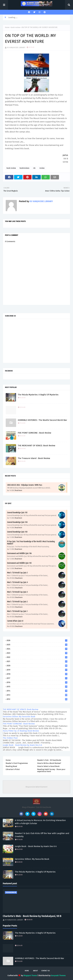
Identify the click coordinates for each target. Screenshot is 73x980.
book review (16, 27)
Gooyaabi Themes (58, 975)
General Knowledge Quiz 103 (17, 532)
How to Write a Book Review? (49, 763)
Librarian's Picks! (13, 769)
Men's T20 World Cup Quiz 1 (17, 611)
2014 (37, 691)
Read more (19, 490)
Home (7, 27)
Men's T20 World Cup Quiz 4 (17, 582)
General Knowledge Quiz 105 (17, 513)
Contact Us (45, 971)
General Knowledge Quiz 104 (17, 522)
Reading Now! (11, 766)
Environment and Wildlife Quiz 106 (19, 553)
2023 (37, 653)
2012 (37, 699)
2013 (37, 695)
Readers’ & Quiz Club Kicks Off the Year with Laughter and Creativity (42, 835)
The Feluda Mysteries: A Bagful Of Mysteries (38, 395)
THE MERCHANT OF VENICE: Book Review (36, 446)
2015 (37, 687)
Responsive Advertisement (36, 787)
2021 (37, 661)
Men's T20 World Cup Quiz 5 (17, 573)
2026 (37, 640)
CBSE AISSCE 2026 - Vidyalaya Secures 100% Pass (25, 485)
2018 (37, 674)
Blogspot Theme (30, 975)
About (35, 971)
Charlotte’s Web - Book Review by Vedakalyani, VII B (32, 916)
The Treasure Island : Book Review (34, 458)
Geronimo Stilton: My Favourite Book (19, 717)
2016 (37, 682)
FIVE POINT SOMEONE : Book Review (34, 433)
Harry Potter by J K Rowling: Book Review (21, 731)
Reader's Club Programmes (17, 763)
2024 (37, 649)
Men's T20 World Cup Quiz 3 (17, 592)
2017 (37, 678)
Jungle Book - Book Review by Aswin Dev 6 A (22, 745)
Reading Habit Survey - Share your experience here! (51, 770)
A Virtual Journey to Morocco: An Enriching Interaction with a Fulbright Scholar (40, 822)
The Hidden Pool (10, 738)
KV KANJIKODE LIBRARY (16, 47)
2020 (37, 666)
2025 (37, 645)
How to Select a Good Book (48, 766)
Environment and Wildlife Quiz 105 (19, 563)
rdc (34, 168)
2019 (37, 670)
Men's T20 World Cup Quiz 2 (17, 602)
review (42, 168)
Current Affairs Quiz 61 (15, 621)
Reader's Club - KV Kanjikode (49, 760)
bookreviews (24, 168)
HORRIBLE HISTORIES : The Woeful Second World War (42, 420)
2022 (37, 657)
